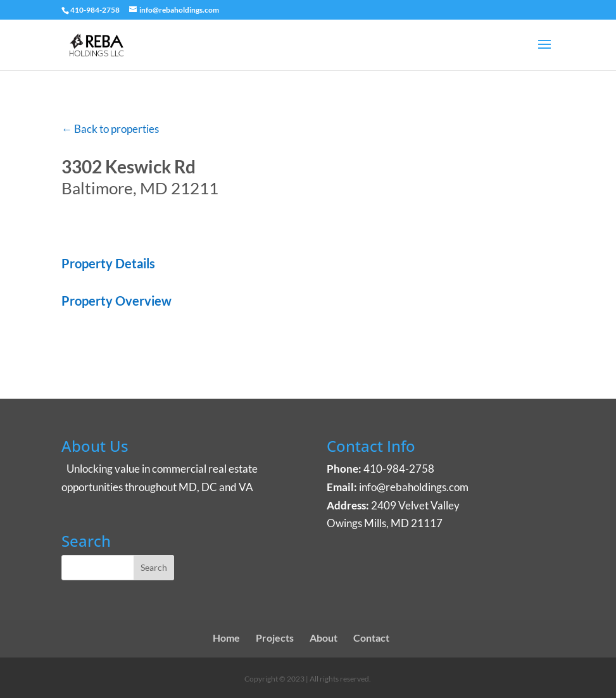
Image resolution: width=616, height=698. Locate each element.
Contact (371, 638)
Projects (275, 638)
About (324, 638)
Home (226, 638)
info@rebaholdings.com (414, 487)
